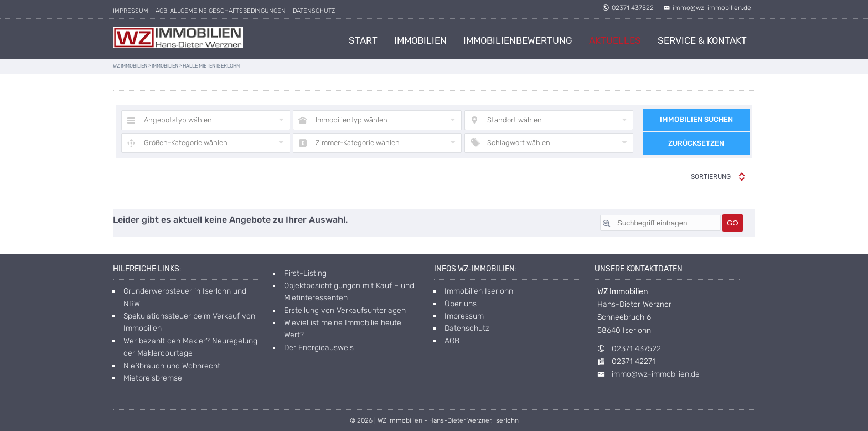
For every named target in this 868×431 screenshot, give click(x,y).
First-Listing (305, 273)
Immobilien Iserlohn (479, 291)
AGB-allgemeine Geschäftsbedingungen (221, 11)
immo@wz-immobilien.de (707, 8)
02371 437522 (628, 8)
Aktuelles (615, 40)
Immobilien (420, 40)
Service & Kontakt (702, 40)
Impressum (131, 11)
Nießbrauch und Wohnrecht (172, 366)
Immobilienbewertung (518, 40)
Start (363, 40)
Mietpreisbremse (153, 378)
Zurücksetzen (696, 143)
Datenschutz (314, 11)
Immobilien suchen (696, 119)
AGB (452, 341)
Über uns (461, 304)
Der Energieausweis (319, 348)
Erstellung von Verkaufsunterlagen (345, 311)
